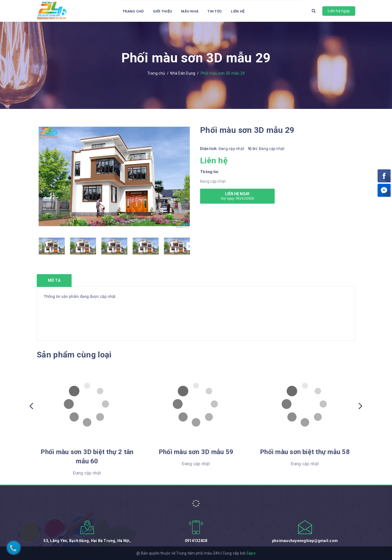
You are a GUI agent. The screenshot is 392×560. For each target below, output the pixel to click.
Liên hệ (238, 11)
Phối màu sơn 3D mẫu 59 (196, 452)
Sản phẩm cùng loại (74, 355)
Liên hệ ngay (339, 11)
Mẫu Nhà (190, 11)
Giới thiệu (163, 11)
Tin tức (215, 11)
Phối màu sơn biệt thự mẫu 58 (305, 452)
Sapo (251, 553)
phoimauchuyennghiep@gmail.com (305, 541)
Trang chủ (133, 11)
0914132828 (196, 541)
